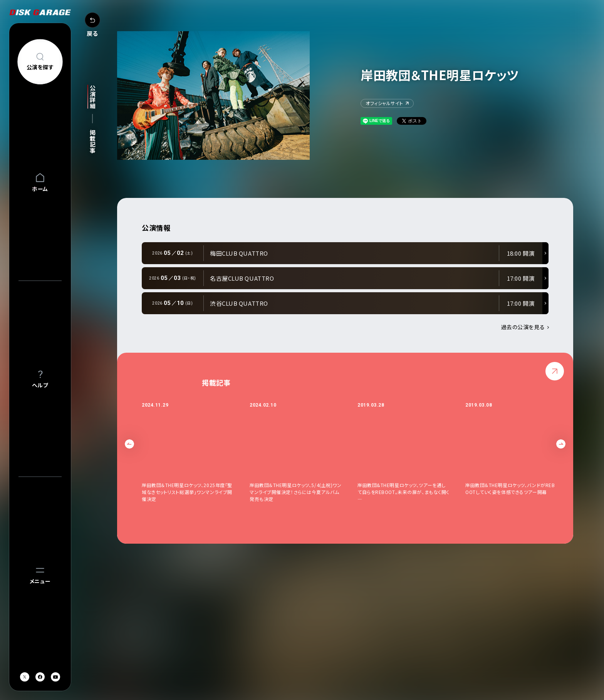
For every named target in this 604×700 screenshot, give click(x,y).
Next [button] (561, 444)
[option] (196, 456)
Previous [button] (129, 444)
